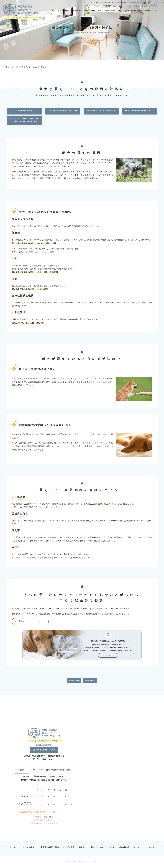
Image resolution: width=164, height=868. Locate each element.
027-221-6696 (143, 6)
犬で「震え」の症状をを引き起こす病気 (63, 112)
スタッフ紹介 (63, 11)
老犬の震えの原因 (25, 112)
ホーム (53, 11)
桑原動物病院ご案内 (80, 11)
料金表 (106, 11)
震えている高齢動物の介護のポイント (139, 112)
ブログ (157, 11)
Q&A (127, 11)
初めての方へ (117, 11)
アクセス (148, 11)
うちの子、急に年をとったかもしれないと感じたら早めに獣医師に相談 (25, 121)
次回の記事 (90, 682)
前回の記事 (74, 682)
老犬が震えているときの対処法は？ (101, 112)
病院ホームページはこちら (39, 622)
